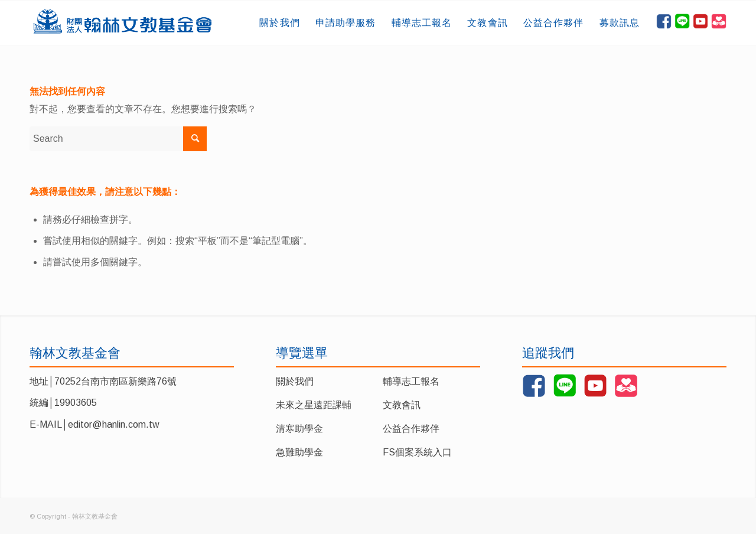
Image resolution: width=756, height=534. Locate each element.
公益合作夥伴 (411, 429)
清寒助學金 (299, 429)
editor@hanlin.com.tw (114, 424)
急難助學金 (299, 452)
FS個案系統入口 (417, 452)
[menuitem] (279, 23)
